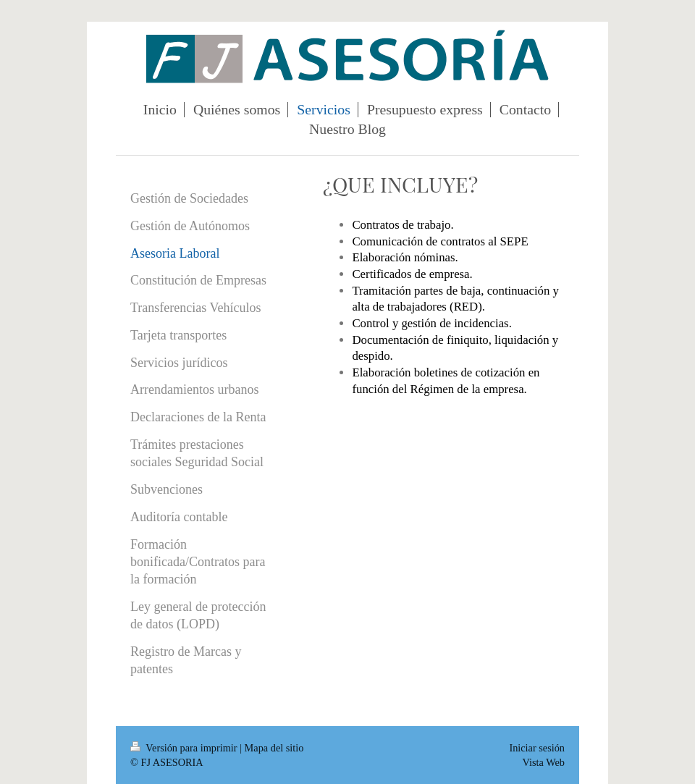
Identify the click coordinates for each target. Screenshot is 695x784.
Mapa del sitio (274, 748)
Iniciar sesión (537, 748)
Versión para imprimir (185, 748)
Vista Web (544, 762)
